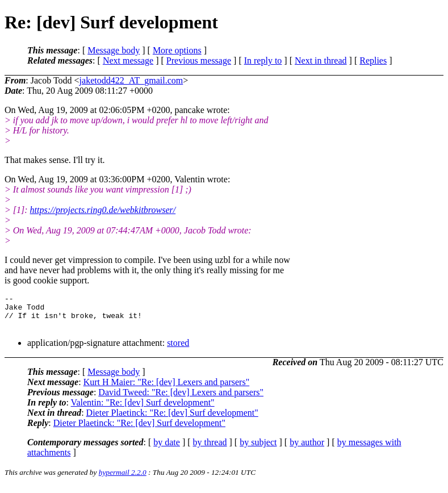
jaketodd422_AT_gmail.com (131, 80)
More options (177, 50)
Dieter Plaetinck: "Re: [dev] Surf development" (172, 419)
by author (307, 449)
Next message (128, 60)
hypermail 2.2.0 (123, 479)
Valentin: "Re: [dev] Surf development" (143, 409)
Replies (373, 60)
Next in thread (321, 60)
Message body (114, 50)
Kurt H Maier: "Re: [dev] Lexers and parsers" (167, 389)
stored (178, 350)
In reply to (263, 60)
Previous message (199, 60)
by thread (210, 449)
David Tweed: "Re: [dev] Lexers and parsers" (181, 399)
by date (167, 449)
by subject (258, 449)
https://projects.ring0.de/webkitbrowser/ (103, 210)
